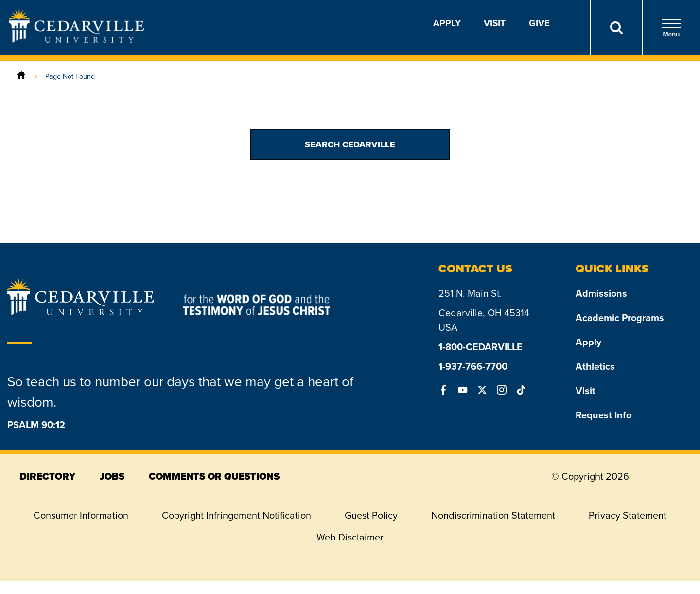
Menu (671, 28)
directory (47, 476)
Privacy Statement (628, 515)
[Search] (616, 28)
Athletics (595, 366)
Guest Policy (371, 515)
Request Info (604, 415)
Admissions (601, 293)
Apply (447, 23)
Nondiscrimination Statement (493, 515)
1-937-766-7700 (473, 366)
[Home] (21, 76)
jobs (112, 476)
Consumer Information (81, 515)
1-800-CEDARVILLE (481, 347)
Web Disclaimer (350, 537)
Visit (495, 23)
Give (539, 23)
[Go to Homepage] (76, 40)
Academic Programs (620, 318)
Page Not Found (70, 76)
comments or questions (214, 476)
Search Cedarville (350, 144)
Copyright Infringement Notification (236, 515)
